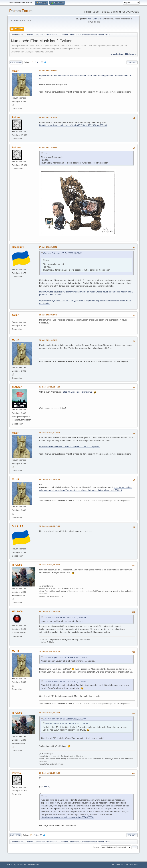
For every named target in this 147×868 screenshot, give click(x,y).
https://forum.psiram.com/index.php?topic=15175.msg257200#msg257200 (73, 125)
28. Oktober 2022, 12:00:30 (49, 651)
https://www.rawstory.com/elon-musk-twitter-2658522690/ (68, 817)
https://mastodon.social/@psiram (78, 392)
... (40, 62)
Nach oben (15, 835)
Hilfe (112, 865)
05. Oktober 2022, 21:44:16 (49, 387)
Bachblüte (18, 247)
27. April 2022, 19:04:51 (48, 247)
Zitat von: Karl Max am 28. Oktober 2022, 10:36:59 (65, 618)
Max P (16, 71)
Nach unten (16, 62)
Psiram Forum (21, 11)
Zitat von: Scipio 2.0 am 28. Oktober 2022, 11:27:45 (65, 657)
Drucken (132, 62)
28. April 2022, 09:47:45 (48, 315)
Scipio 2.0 (18, 526)
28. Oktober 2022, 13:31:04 (49, 713)
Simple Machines (33, 865)
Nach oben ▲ (135, 865)
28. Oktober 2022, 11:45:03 (49, 611)
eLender (17, 387)
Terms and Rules (122, 865)
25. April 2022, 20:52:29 (48, 117)
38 (42, 62)
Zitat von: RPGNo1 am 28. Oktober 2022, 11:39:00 (65, 682)
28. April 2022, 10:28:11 (48, 340)
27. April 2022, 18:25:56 (48, 147)
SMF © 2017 (21, 865)
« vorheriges (117, 54)
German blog (98, 19)
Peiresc (16, 117)
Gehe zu (97, 847)
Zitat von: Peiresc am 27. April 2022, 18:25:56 (62, 253)
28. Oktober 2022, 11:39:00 (49, 565)
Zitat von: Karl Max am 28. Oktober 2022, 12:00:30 (65, 719)
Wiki (89, 19)
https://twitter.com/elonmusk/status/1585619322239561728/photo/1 (70, 446)
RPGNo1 (17, 565)
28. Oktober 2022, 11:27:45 (49, 526)
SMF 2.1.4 (11, 865)
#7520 (47, 787)
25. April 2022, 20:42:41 (48, 71)
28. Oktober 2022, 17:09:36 (49, 773)
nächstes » (131, 54)
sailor (15, 315)
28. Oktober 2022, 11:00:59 (49, 479)
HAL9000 (17, 612)
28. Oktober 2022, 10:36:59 (49, 433)
